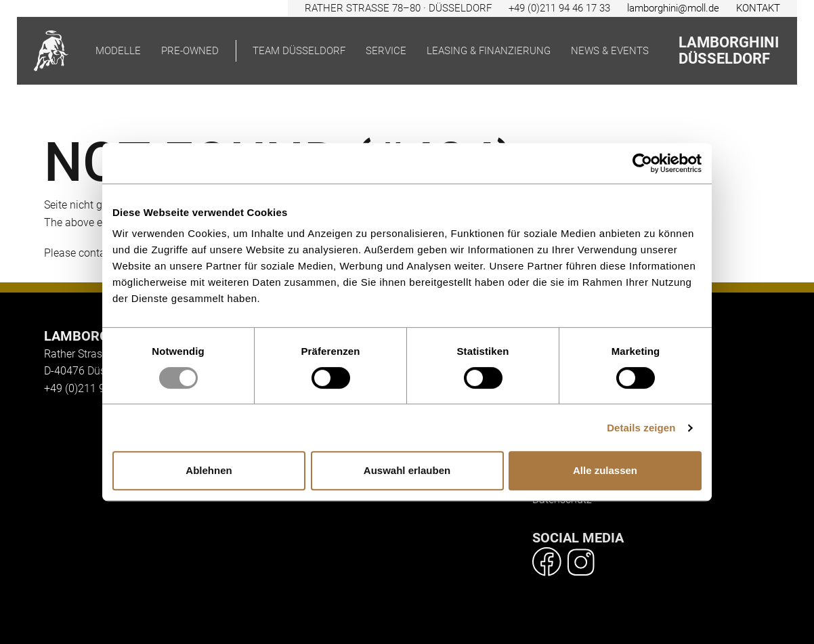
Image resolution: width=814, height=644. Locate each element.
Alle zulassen (605, 470)
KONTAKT (758, 8)
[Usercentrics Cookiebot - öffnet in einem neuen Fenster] (642, 163)
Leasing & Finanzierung (489, 51)
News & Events (610, 51)
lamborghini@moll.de (673, 8)
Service (386, 51)
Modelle (118, 51)
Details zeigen (641, 428)
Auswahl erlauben (407, 470)
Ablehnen (209, 470)
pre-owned (190, 51)
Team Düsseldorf (299, 51)
